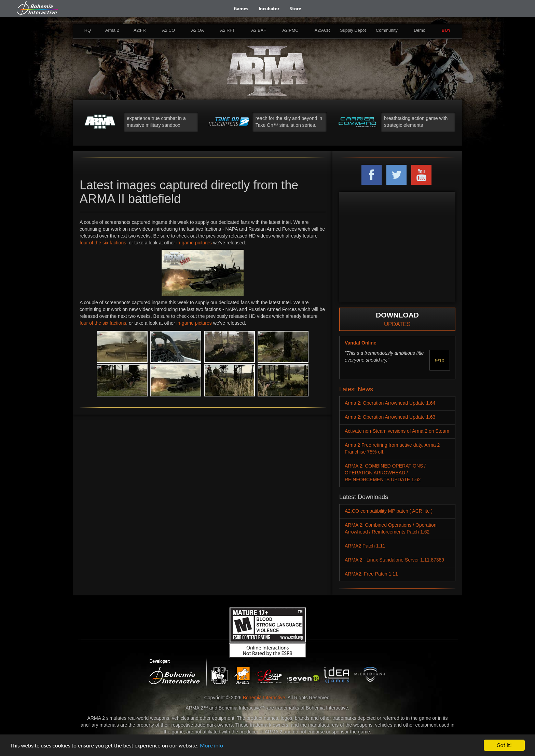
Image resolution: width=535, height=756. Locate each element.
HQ (88, 30)
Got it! (504, 745)
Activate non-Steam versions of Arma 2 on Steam (397, 431)
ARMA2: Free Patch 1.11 (371, 574)
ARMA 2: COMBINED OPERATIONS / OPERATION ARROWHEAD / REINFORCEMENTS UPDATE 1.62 (385, 473)
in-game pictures (194, 243)
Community (387, 30)
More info (211, 746)
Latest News (356, 389)
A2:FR (140, 30)
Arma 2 (112, 30)
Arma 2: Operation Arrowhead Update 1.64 (390, 403)
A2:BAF (258, 30)
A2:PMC (290, 30)
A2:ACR (323, 30)
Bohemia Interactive (264, 698)
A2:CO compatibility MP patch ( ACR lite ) (389, 511)
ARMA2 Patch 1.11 (365, 546)
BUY (446, 30)
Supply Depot (353, 30)
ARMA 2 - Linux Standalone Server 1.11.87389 (394, 560)
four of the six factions (103, 243)
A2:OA (198, 30)
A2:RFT (227, 30)
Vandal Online (361, 343)
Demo (420, 30)
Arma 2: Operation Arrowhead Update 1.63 (390, 417)
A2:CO (168, 30)
